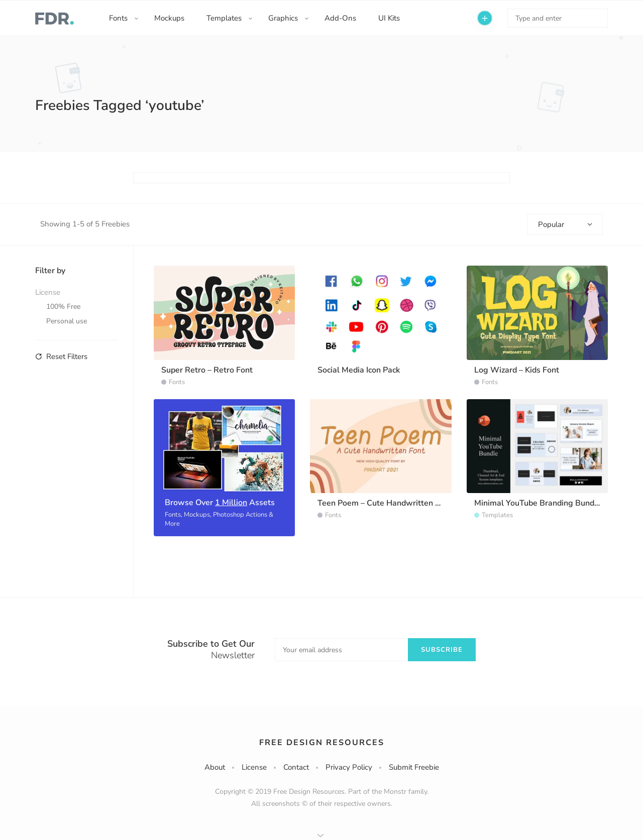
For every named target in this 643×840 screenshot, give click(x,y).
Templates (224, 18)
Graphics (283, 18)
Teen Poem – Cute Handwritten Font (385, 503)
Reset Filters (61, 356)
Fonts (118, 18)
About (215, 767)
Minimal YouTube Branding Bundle (538, 503)
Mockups (169, 18)
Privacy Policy (349, 767)
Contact (296, 767)
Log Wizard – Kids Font (517, 370)
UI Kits (389, 18)
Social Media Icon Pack (359, 370)
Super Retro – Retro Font (207, 370)
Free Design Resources (322, 743)
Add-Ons (340, 18)
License (254, 767)
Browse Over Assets (220, 503)
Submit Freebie (414, 767)
